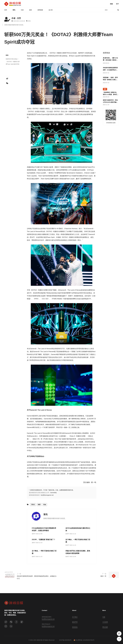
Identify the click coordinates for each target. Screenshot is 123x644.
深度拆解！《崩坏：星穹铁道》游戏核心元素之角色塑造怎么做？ (110, 79)
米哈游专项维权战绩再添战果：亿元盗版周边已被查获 (110, 69)
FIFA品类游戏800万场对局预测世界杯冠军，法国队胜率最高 (44, 529)
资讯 (14, 10)
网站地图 (105, 627)
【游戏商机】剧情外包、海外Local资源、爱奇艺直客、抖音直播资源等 (111, 94)
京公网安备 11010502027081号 (84, 640)
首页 (6, 10)
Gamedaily (53, 493)
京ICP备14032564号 (65, 640)
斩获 (39, 505)
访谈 (22, 10)
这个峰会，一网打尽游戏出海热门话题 (78, 541)
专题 (104, 617)
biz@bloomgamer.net (47, 495)
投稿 (111, 4)
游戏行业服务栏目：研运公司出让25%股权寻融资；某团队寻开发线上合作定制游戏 (110, 101)
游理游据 (40, 10)
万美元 (33, 505)
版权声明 (75, 622)
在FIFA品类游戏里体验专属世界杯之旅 (78, 529)
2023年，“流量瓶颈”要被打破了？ (44, 540)
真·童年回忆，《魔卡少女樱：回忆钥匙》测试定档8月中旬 (111, 59)
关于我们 (75, 617)
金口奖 (51, 10)
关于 (117, 4)
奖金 (45, 505)
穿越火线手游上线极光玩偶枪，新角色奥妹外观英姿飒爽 (78, 552)
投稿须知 (75, 627)
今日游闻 (105, 622)
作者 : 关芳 (16, 18)
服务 (31, 10)
